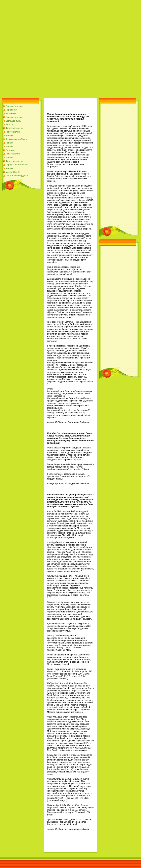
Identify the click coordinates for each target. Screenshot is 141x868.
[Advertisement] (48, 48)
